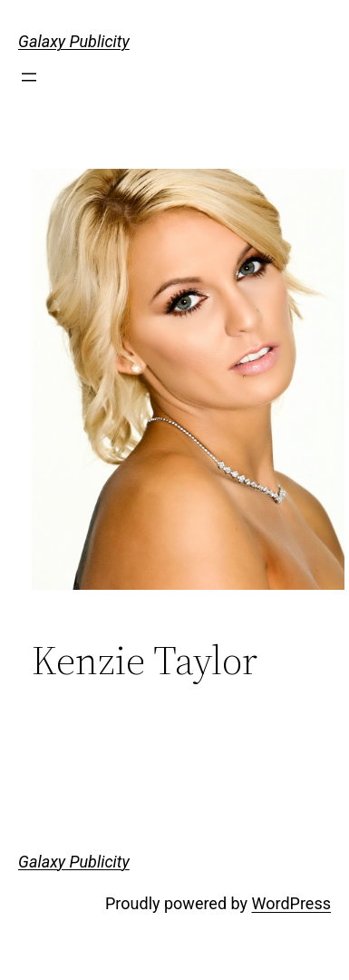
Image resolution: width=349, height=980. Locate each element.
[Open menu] (29, 77)
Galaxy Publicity (74, 41)
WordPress (291, 903)
